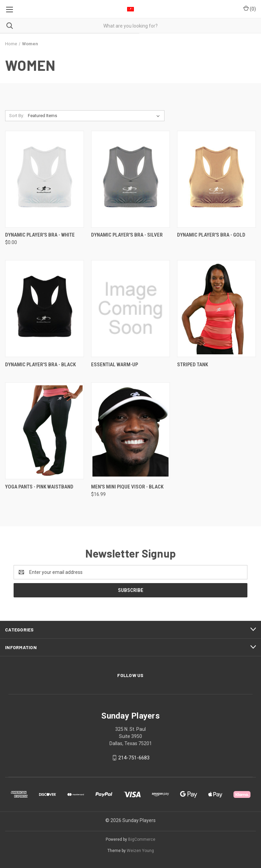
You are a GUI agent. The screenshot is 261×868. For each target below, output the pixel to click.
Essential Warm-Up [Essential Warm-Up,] (115, 365)
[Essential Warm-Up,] (130, 309)
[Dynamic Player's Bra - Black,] (45, 309)
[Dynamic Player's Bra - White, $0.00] (45, 179)
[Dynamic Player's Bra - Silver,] (130, 179)
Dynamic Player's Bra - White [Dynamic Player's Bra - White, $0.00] (40, 235)
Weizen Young (140, 851)
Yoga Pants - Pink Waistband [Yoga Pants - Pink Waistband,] (39, 487)
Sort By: (17, 116)
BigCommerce (142, 839)
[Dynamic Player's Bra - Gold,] (216, 179)
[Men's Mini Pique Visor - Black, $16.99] (130, 431)
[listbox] (95, 116)
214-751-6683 (134, 758)
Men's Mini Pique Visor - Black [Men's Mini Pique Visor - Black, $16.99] (127, 487)
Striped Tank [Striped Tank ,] (193, 365)
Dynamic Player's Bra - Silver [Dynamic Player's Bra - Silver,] (127, 235)
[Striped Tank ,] (216, 309)
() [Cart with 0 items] (250, 9)
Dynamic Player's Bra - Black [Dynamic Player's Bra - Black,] (40, 365)
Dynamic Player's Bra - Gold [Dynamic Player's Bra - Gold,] (211, 235)
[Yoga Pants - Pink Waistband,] (45, 431)
